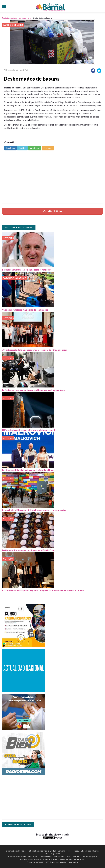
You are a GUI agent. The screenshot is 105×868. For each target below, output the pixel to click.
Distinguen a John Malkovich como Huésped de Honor (28, 470)
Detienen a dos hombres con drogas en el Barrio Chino (29, 550)
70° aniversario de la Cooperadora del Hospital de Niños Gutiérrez (35, 350)
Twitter (22, 148)
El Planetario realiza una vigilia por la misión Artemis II (29, 430)
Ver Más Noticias (53, 211)
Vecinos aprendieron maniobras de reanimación (25, 310)
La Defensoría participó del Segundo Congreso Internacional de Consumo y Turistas (43, 590)
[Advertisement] (53, 179)
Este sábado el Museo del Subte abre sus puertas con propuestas (34, 510)
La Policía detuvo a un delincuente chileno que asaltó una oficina (33, 390)
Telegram (48, 148)
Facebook (10, 148)
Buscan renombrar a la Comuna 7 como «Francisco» (27, 270)
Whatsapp (35, 148)
